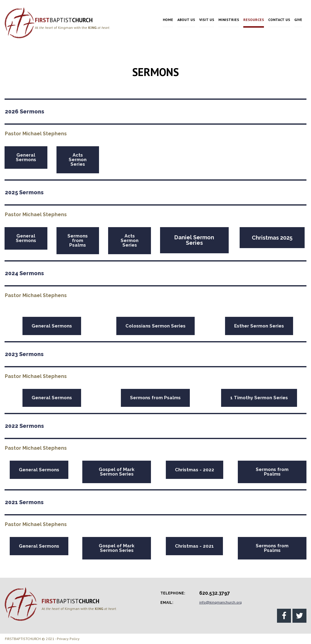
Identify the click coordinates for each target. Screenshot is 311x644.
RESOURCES (254, 20)
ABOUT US (186, 20)
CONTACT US (279, 20)
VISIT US (207, 20)
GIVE (298, 20)
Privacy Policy (68, 639)
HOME (168, 20)
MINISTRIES (229, 20)
